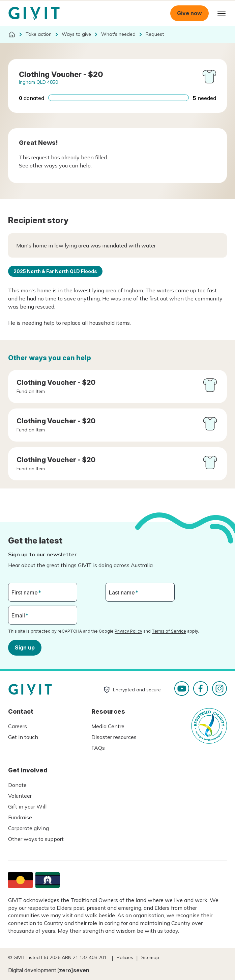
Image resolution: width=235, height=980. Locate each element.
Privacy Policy (128, 631)
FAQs (98, 748)
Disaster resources (114, 737)
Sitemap (150, 957)
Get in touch (23, 737)
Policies (125, 957)
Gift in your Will (27, 806)
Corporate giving (28, 828)
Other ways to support (36, 839)
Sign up (25, 647)
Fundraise (20, 817)
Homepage (34, 14)
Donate (17, 785)
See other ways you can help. (55, 165)
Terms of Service (169, 631)
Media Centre (108, 726)
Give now (189, 13)
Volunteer (20, 796)
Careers (18, 726)
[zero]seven (73, 970)
